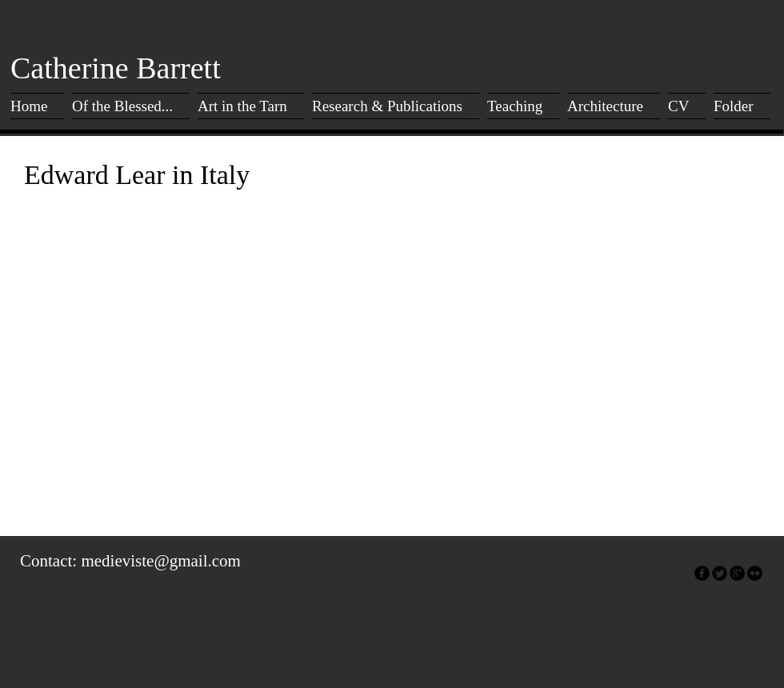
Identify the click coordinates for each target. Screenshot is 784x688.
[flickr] (755, 573)
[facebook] (702, 573)
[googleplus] (737, 573)
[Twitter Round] (720, 573)
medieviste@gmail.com (161, 561)
